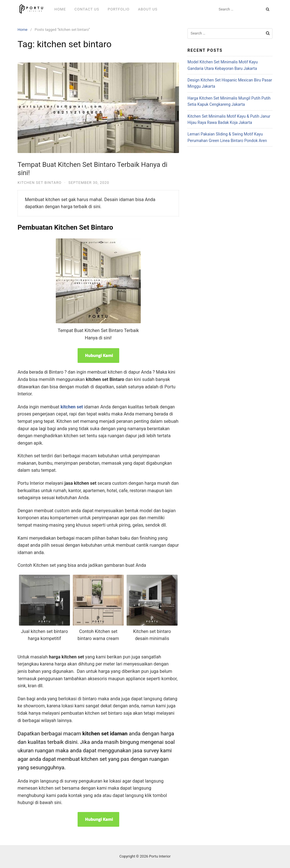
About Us (148, 9)
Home (60, 9)
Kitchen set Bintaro (40, 183)
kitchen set (72, 407)
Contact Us (87, 9)
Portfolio (119, 9)
